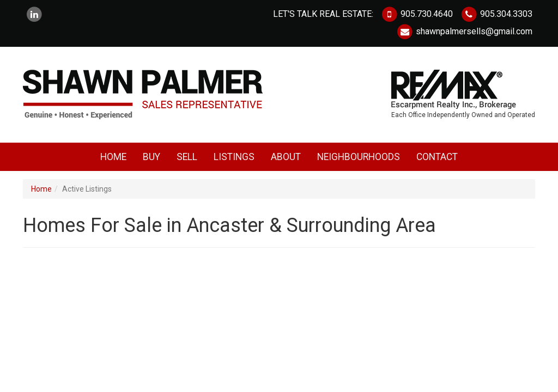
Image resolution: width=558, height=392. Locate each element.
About (286, 157)
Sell (187, 157)
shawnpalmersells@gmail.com (464, 31)
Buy (151, 157)
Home (113, 157)
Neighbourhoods (359, 157)
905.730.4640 (417, 14)
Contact (437, 157)
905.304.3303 (496, 14)
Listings (234, 157)
